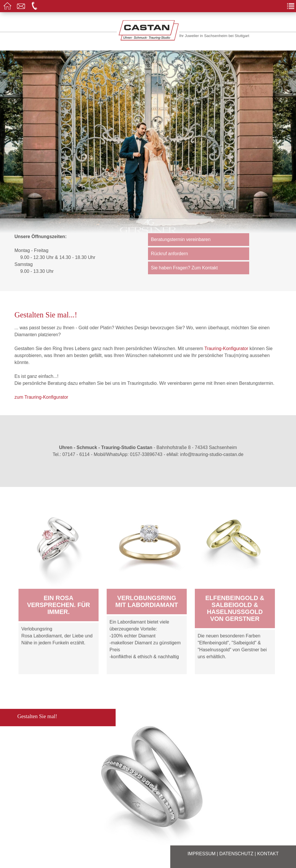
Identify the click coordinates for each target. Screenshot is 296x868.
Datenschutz (236, 854)
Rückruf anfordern (169, 254)
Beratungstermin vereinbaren (181, 239)
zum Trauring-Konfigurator (41, 397)
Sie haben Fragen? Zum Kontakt (184, 268)
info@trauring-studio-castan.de (212, 454)
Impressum (202, 854)
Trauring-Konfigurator (226, 349)
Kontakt (268, 854)
